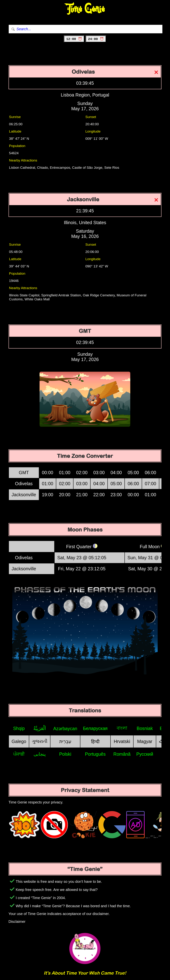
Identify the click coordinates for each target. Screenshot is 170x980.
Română (122, 754)
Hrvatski (122, 741)
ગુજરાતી (40, 741)
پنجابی (40, 754)
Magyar (145, 741)
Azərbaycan (65, 729)
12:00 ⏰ (74, 39)
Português (95, 754)
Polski (65, 754)
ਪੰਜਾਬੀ (19, 754)
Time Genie (85, 9)
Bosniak (145, 728)
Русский (145, 754)
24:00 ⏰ (96, 39)
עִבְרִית (65, 741)
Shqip (19, 728)
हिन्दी (95, 742)
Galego (19, 741)
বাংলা (122, 728)
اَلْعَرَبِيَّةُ (40, 728)
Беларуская (95, 728)
